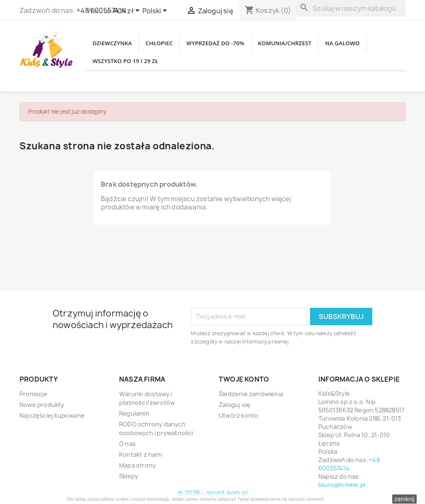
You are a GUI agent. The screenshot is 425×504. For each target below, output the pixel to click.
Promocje (34, 394)
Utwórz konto (238, 415)
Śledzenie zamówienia (251, 394)
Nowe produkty (42, 405)
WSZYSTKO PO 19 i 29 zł (187, 63)
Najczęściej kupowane (52, 415)
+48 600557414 (349, 464)
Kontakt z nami (140, 454)
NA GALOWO (114, 63)
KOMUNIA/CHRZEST (316, 41)
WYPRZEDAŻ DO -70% (236, 41)
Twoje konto (244, 379)
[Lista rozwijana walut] (128, 11)
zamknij (404, 499)
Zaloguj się (234, 405)
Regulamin (134, 413)
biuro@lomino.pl (342, 485)
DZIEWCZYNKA (116, 41)
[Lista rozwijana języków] (156, 11)
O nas (127, 444)
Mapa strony (137, 465)
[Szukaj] (351, 8)
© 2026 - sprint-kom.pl (212, 493)
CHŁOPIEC (171, 41)
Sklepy (129, 476)
